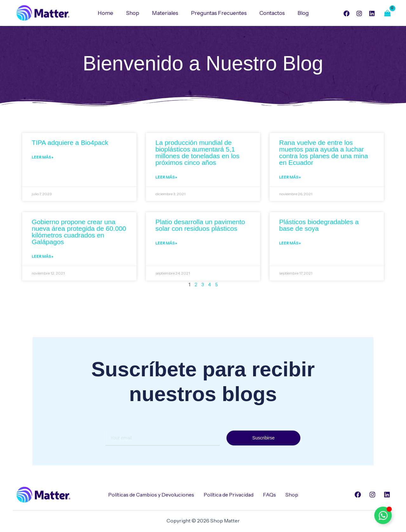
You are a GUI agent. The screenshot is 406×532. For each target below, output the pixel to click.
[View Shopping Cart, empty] (387, 13)
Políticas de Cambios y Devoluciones (151, 495)
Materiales (166, 13)
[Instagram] (359, 13)
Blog (298, 13)
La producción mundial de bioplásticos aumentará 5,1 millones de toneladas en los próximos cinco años (197, 153)
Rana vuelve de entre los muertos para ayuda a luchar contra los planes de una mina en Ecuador (324, 153)
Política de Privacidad (229, 495)
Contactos (269, 13)
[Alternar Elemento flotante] (383, 515)
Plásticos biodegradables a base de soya (319, 226)
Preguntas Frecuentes (218, 13)
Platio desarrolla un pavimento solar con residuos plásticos (200, 226)
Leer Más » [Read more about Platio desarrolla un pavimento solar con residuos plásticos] (166, 245)
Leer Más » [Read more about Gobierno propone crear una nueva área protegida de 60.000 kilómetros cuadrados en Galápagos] (43, 259)
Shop (135, 13)
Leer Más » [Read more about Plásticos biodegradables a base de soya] (290, 245)
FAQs (269, 495)
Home (110, 13)
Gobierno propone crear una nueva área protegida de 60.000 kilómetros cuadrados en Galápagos (79, 233)
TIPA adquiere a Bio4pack (70, 143)
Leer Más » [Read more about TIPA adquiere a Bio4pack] (43, 158)
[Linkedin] (372, 13)
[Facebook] (347, 13)
